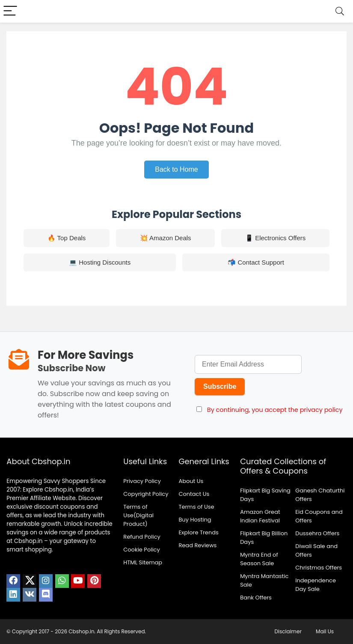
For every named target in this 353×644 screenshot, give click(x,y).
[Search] (340, 11)
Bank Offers (256, 598)
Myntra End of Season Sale (259, 559)
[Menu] (10, 11)
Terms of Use (196, 507)
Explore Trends (198, 532)
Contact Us (194, 494)
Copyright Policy (146, 494)
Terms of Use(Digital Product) (138, 515)
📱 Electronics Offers (275, 238)
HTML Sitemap (143, 562)
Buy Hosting (195, 520)
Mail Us (325, 631)
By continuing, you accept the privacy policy (275, 410)
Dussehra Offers (317, 533)
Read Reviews (197, 545)
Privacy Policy (142, 481)
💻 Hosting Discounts (100, 262)
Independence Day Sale (316, 585)
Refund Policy (142, 537)
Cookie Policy (142, 550)
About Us (191, 481)
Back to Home (176, 169)
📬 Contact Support (256, 262)
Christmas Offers (319, 568)
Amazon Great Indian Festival (260, 516)
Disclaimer (288, 631)
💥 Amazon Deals (166, 238)
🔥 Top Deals (67, 238)
